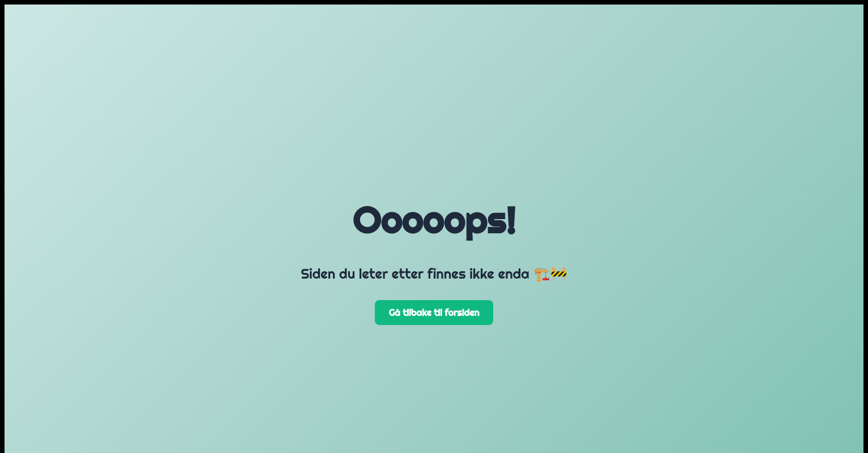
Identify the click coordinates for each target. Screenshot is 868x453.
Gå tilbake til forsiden (434, 313)
